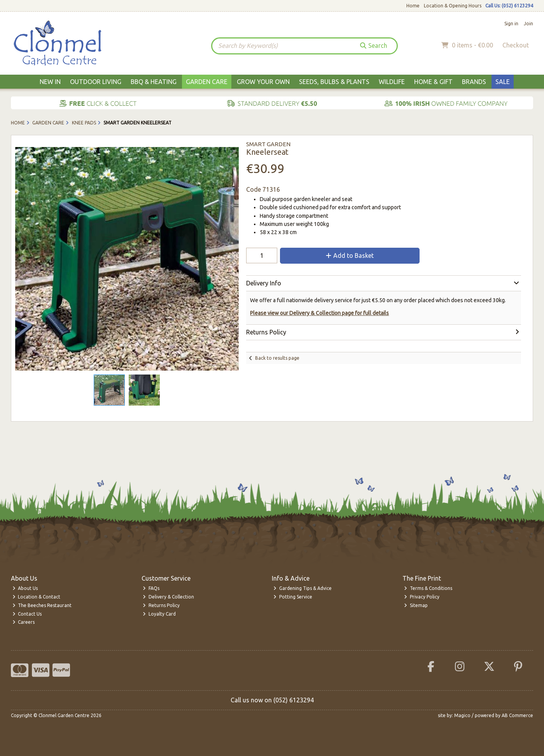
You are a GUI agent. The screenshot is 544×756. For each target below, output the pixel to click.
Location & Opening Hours (453, 6)
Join (528, 24)
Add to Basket (350, 255)
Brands (474, 82)
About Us (25, 588)
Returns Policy (161, 605)
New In (50, 82)
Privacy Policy (422, 597)
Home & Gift (433, 82)
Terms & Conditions (428, 588)
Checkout (516, 45)
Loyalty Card (159, 614)
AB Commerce (517, 715)
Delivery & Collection (168, 597)
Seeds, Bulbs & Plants (334, 82)
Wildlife (392, 82)
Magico (462, 715)
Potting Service (293, 597)
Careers (24, 622)
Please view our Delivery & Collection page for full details (319, 313)
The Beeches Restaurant (42, 605)
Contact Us (27, 614)
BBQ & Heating (154, 82)
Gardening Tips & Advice (303, 588)
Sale (503, 82)
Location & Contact (37, 597)
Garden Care (207, 82)
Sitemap (416, 605)
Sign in (511, 24)
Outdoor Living (96, 82)
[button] (232, 154)
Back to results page (277, 358)
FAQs (151, 588)
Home (413, 6)
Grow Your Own (263, 82)
